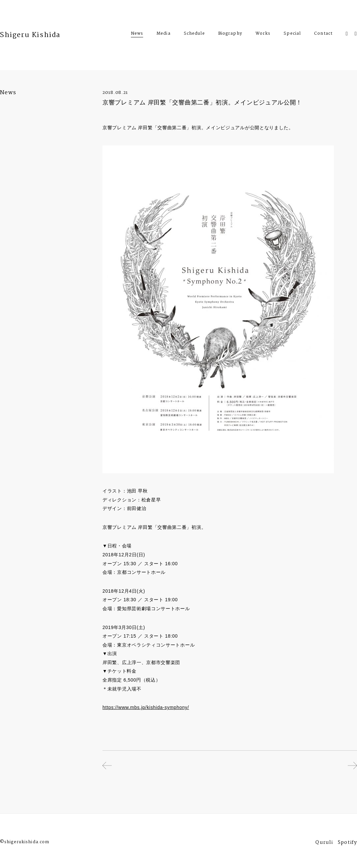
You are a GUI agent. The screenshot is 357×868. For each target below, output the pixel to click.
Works (263, 34)
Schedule (194, 34)
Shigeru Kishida (30, 35)
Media (163, 34)
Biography (230, 34)
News (137, 34)
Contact (323, 34)
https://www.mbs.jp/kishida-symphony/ (146, 707)
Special (292, 34)
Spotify (347, 843)
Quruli (324, 843)
